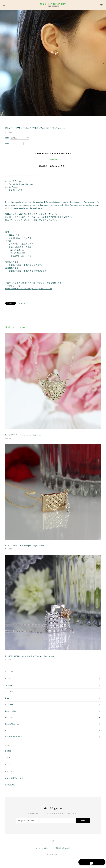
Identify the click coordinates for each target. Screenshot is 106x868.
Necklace (9, 705)
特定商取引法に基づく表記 (62, 848)
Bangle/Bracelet (12, 724)
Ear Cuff (9, 718)
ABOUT (9, 758)
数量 (7, 143)
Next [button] (103, 63)
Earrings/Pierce (12, 711)
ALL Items (10, 692)
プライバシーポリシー (43, 848)
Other (8, 730)
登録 (83, 821)
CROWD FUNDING (13, 737)
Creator (8, 679)
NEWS (8, 765)
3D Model (9, 685)
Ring (7, 698)
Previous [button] (3, 63)
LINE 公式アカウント (14, 778)
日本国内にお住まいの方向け (53, 166)
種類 (7, 138)
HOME (8, 751)
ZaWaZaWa (10, 785)
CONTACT (10, 771)
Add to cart (53, 160)
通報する (22, 304)
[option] (53, 63)
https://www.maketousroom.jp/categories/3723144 (29, 289)
